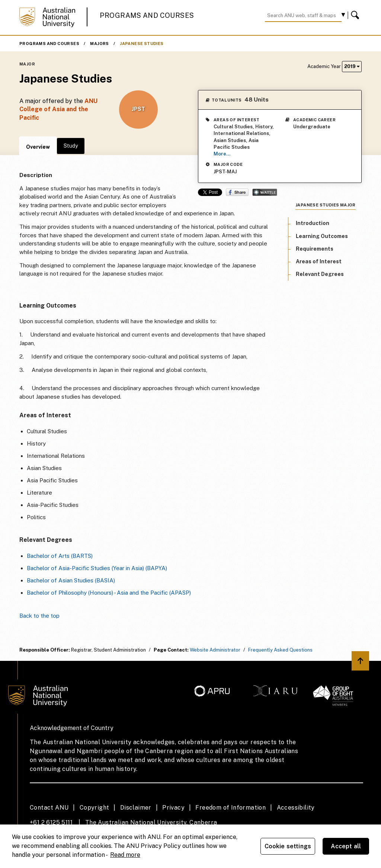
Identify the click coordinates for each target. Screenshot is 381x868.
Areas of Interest (319, 261)
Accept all (346, 846)
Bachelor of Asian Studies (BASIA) (71, 580)
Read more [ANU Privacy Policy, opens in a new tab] (125, 855)
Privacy (173, 808)
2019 (352, 66)
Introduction (313, 223)
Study (71, 146)
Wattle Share (265, 192)
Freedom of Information (230, 808)
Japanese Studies (142, 44)
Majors (99, 44)
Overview (38, 147)
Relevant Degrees (320, 274)
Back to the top (39, 616)
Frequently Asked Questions (280, 650)
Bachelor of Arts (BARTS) (60, 556)
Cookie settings (288, 846)
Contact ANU (49, 808)
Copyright (95, 808)
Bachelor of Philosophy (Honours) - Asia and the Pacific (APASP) (109, 593)
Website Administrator (215, 650)
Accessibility (296, 808)
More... (222, 154)
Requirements (315, 249)
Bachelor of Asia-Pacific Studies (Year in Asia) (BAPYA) (97, 568)
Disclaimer (136, 808)
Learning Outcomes (322, 236)
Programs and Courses (147, 15)
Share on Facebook (237, 192)
